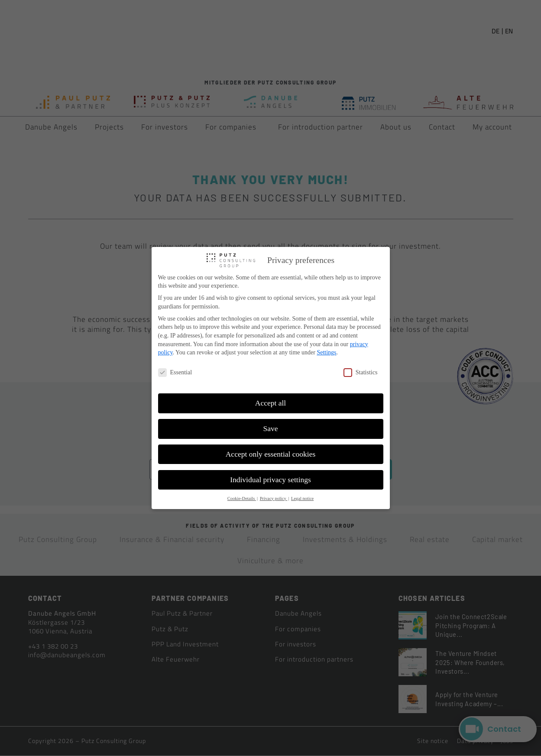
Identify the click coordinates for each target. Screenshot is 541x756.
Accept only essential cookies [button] (271, 454)
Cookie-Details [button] (242, 498)
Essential (175, 372)
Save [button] (270, 428)
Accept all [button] (270, 403)
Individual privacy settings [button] (270, 480)
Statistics (361, 372)
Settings (326, 352)
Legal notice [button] (302, 498)
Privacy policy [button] (274, 498)
